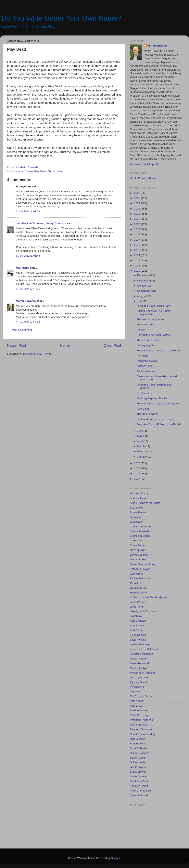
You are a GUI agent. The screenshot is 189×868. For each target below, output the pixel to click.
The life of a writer (147, 414)
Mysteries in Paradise (143, 673)
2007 (137, 479)
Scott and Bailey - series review (155, 419)
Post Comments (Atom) (37, 354)
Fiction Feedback (140, 578)
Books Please (138, 512)
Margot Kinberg (139, 659)
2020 (137, 224)
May (140, 436)
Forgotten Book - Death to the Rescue (159, 351)
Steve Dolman (138, 776)
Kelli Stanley (137, 625)
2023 (137, 209)
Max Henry (23, 268)
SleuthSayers (138, 767)
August (142, 296)
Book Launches (146, 371)
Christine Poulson (140, 527)
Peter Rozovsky (139, 715)
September (144, 291)
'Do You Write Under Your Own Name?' (61, 18)
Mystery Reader (139, 678)
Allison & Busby (139, 493)
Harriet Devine (138, 593)
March (141, 446)
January (142, 457)
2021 (137, 219)
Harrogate (143, 356)
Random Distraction (142, 729)
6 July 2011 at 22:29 (28, 322)
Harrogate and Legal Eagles (153, 335)
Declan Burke (138, 559)
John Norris (137, 607)
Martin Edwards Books (143, 178)
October (142, 286)
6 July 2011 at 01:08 (28, 211)
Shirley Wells (138, 762)
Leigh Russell (138, 635)
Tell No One (55, 171)
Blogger (116, 858)
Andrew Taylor (145, 366)
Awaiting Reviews (147, 361)
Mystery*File (137, 687)
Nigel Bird (136, 692)
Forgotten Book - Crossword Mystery (158, 404)
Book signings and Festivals (153, 398)
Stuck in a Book (139, 781)
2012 (137, 266)
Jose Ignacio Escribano (144, 611)
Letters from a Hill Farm (144, 649)
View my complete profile (145, 164)
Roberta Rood (138, 744)
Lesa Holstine (138, 640)
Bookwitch (136, 517)
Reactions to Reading (143, 734)
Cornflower (136, 541)
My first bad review (148, 340)
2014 (137, 255)
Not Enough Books (141, 696)
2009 (137, 468)
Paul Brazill (137, 706)
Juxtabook (136, 616)
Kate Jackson (138, 621)
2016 (137, 245)
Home (65, 345)
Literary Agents (145, 345)
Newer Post (17, 345)
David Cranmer (139, 555)
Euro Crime (137, 574)
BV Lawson (137, 522)
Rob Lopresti (138, 739)
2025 (137, 198)
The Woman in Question (151, 319)
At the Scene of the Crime (145, 503)
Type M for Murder (141, 791)
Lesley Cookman (140, 644)
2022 (137, 214)
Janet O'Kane (138, 602)
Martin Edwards (26, 301)
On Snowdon (144, 393)
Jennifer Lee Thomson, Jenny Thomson (41, 223)
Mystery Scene (139, 682)
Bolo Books (137, 508)
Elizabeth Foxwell (140, 569)
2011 (137, 271)
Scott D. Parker (139, 748)
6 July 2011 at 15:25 (28, 289)
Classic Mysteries (140, 531)
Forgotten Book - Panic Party (154, 306)
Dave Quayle (138, 550)
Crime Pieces (138, 545)
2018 (137, 234)
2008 (137, 474)
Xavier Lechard (139, 795)
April (140, 441)
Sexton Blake (138, 758)
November (144, 281)
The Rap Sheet (139, 786)
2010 (137, 463)
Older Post (112, 345)
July (140, 301)
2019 (137, 229)
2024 (137, 203)
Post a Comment (22, 330)
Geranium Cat (138, 588)
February (143, 451)
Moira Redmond (139, 663)
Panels (141, 330)
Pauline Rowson (140, 710)
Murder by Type (139, 668)
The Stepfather (145, 325)
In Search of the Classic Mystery (149, 597)
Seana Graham (139, 753)
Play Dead (40, 171)
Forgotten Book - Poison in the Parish (159, 424)
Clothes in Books (140, 536)
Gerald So (136, 583)
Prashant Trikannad (141, 720)
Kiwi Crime (136, 630)
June (140, 431)
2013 (137, 260)
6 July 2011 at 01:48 (28, 256)
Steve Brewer (138, 772)
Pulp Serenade (139, 725)
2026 (137, 193)
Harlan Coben (25, 171)
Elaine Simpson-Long (143, 564)
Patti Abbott (137, 701)
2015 (137, 250)
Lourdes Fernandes (141, 654)
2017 (137, 240)
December (144, 275)
